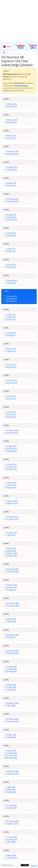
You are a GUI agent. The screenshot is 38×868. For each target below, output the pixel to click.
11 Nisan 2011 (12, 464)
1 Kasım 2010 (11, 485)
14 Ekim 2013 (11, 317)
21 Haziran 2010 (12, 519)
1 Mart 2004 (11, 787)
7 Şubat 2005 (11, 750)
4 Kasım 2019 (11, 138)
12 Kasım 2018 (12, 167)
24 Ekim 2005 (11, 685)
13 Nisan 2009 (12, 553)
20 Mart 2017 (11, 251)
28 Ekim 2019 (11, 135)
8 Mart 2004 (11, 789)
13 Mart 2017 (11, 249)
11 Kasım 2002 (12, 858)
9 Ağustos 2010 (12, 503)
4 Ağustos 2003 (12, 824)
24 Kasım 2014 (12, 280)
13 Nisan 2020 (12, 104)
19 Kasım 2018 (12, 170)
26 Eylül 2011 (11, 417)
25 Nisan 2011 (12, 469)
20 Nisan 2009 (12, 556)
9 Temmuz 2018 (12, 201)
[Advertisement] (19, 21)
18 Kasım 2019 (12, 120)
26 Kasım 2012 (12, 383)
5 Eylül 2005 (11, 705)
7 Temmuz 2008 (12, 571)
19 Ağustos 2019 (13, 151)
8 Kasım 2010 (11, 487)
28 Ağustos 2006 (13, 635)
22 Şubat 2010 (12, 532)
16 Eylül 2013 (11, 333)
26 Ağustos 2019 (13, 154)
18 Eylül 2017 (11, 235)
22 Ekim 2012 (11, 399)
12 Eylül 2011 (11, 412)
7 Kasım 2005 (11, 690)
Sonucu (7, 46)
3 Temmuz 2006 (12, 653)
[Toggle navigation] (4, 52)
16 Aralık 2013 (12, 296)
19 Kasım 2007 (12, 585)
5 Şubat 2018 (11, 217)
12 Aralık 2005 (12, 666)
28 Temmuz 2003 (13, 821)
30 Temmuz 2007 (13, 606)
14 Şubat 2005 (12, 753)
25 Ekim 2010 (11, 483)
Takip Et (34, 866)
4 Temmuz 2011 (12, 433)
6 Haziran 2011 (12, 451)
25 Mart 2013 (11, 349)
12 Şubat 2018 (12, 220)
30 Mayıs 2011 (12, 448)
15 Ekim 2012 (11, 396)
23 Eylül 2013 (11, 335)
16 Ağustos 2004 (13, 771)
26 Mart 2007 (11, 619)
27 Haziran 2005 (12, 719)
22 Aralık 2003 (12, 808)
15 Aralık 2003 (12, 805)
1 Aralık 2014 (11, 283)
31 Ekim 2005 (11, 687)
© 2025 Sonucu (7, 865)
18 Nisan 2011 (12, 467)
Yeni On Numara (21, 86)
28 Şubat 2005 (12, 758)
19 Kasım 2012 (12, 380)
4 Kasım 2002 (11, 855)
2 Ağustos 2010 (12, 501)
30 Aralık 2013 (12, 301)
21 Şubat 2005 (12, 755)
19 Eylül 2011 (11, 414)
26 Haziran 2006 (12, 651)
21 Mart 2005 (11, 737)
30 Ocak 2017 (11, 267)
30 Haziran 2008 (12, 569)
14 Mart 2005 (11, 735)
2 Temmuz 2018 (12, 199)
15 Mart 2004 (11, 792)
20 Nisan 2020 (12, 106)
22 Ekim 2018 (11, 183)
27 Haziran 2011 (12, 430)
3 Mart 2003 (11, 842)
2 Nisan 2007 (11, 621)
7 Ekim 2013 (11, 314)
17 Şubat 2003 (12, 837)
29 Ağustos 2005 (13, 703)
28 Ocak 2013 (11, 367)
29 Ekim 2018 (11, 185)
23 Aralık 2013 (12, 299)
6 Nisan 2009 (11, 551)
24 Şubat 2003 (12, 839)
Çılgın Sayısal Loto (20, 46)
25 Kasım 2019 (12, 122)
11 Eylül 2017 (11, 233)
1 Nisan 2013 (11, 351)
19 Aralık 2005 (12, 669)
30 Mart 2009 (11, 548)
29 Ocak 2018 (11, 215)
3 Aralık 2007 (11, 590)
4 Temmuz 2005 (12, 721)
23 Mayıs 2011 (12, 446)
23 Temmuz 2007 (13, 603)
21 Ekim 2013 (11, 319)
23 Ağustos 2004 (13, 774)
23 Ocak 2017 (11, 265)
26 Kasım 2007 (12, 587)
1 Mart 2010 (11, 535)
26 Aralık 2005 (12, 671)
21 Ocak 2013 (11, 364)
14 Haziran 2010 (12, 517)
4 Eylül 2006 (11, 637)
